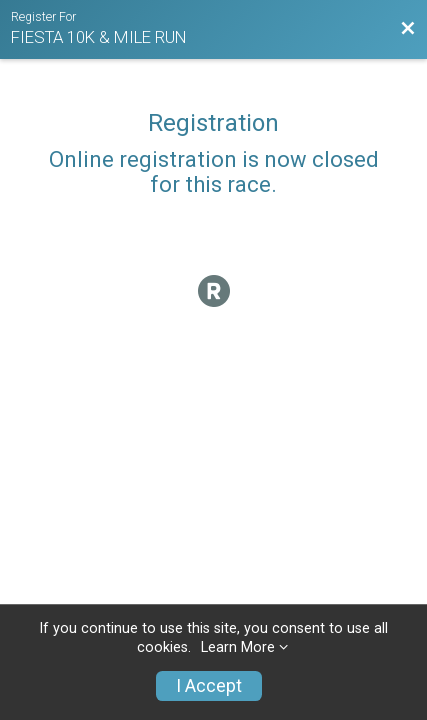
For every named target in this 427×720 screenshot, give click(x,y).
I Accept (209, 686)
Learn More (238, 647)
